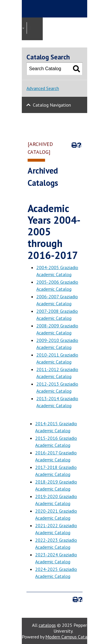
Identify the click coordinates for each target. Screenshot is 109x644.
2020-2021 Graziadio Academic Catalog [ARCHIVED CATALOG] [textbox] (32, 28)
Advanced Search (43, 88)
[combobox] (27, 28)
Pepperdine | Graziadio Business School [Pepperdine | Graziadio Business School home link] (61, 9)
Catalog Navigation (52, 105)
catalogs (47, 625)
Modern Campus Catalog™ (72, 637)
